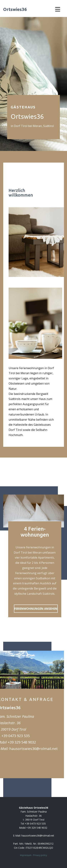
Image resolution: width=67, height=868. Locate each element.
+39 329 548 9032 (22, 742)
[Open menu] (58, 9)
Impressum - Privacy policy (33, 855)
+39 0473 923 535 (16, 736)
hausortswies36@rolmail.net (33, 749)
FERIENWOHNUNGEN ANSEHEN (36, 609)
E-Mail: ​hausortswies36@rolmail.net (34, 836)
